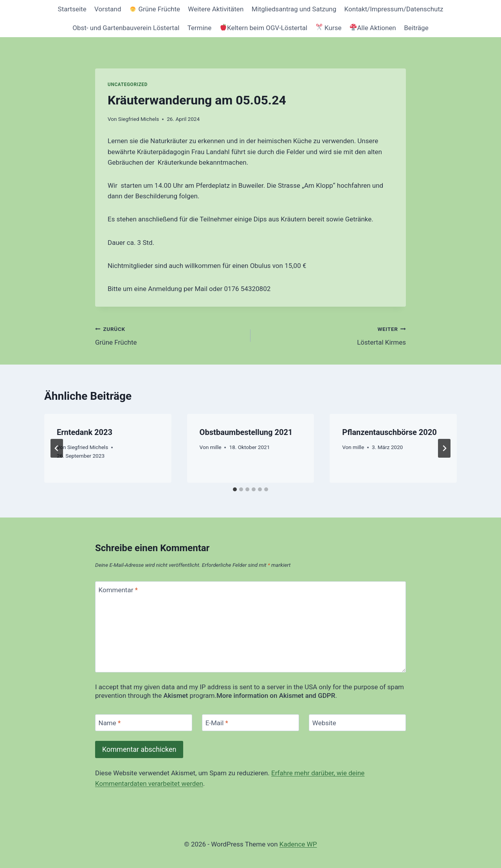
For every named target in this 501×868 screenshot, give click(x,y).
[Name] (144, 723)
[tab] (235, 489)
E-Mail (217, 723)
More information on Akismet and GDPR (276, 695)
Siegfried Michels (139, 119)
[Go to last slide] (57, 448)
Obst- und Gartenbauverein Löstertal (126, 28)
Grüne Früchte (155, 9)
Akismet (176, 695)
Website (324, 723)
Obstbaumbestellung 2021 (246, 432)
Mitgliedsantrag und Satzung (294, 9)
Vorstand (108, 9)
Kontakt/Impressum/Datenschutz (394, 9)
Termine (200, 28)
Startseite (72, 9)
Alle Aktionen (373, 28)
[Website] (357, 723)
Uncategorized (128, 84)
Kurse (329, 28)
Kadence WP (298, 844)
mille (215, 447)
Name (110, 723)
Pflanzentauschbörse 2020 (389, 432)
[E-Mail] (250, 723)
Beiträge (416, 28)
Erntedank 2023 (85, 432)
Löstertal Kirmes (332, 335)
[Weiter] (444, 448)
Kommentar (118, 590)
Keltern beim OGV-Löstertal (264, 28)
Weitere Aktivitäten (216, 9)
